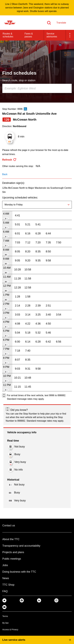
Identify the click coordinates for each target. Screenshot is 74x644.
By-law (5, 623)
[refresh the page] (9, 160)
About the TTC (11, 539)
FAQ (5, 591)
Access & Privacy (10, 630)
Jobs (5, 565)
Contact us (9, 525)
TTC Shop (8, 585)
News (6, 578)
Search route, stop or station (19, 80)
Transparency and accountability (21, 546)
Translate (61, 23)
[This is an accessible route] (25, 109)
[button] (70, 35)
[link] (4, 600)
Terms (5, 616)
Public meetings (12, 559)
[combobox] (37, 88)
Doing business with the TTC (19, 572)
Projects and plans (13, 552)
